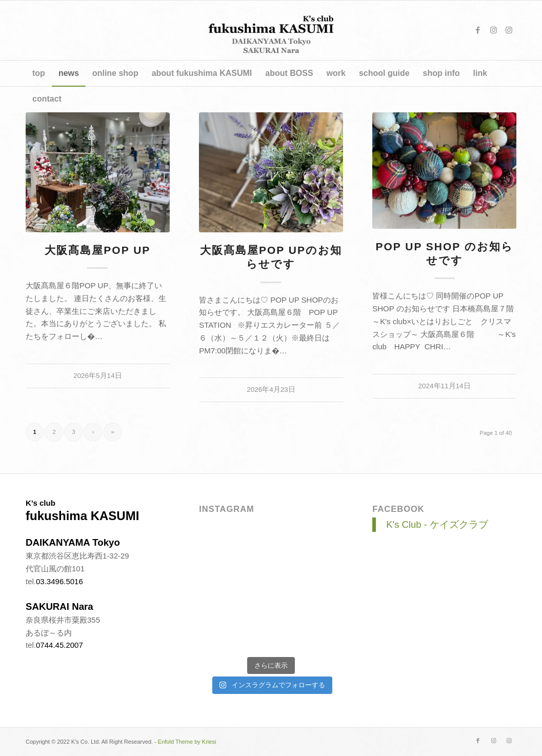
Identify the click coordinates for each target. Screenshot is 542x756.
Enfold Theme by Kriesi (187, 742)
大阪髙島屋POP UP (97, 250)
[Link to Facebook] (478, 30)
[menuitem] (39, 73)
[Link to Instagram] (493, 30)
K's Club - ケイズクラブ (437, 524)
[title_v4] (271, 30)
